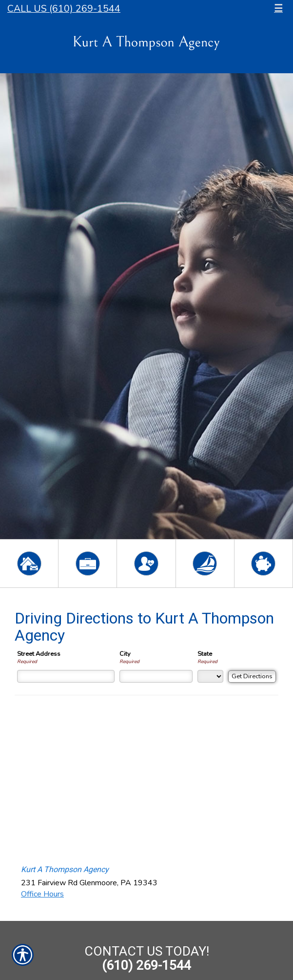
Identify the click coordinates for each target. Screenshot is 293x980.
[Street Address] (66, 676)
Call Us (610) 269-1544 (64, 9)
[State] (210, 676)
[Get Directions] (252, 677)
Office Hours (42, 894)
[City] (156, 676)
